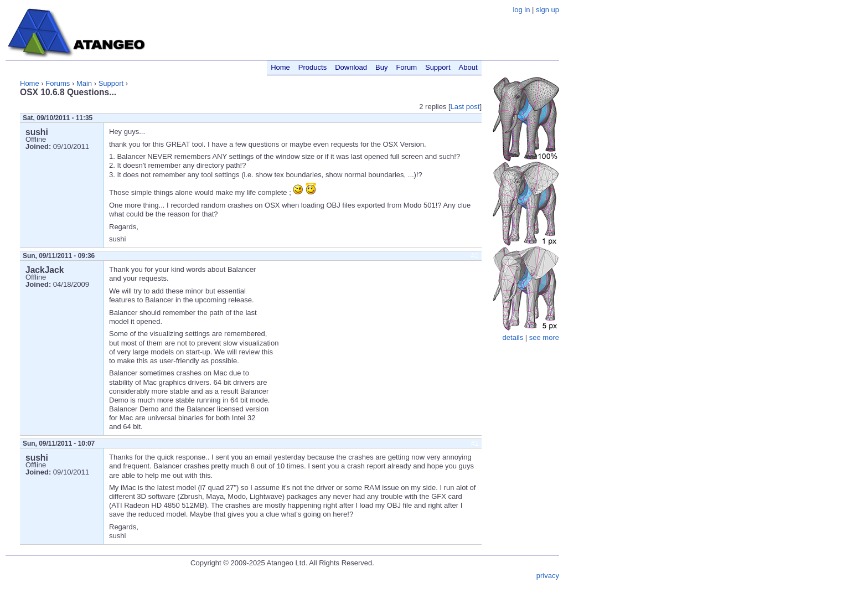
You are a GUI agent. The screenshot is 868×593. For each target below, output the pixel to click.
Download (351, 67)
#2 (475, 443)
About (468, 67)
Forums (58, 83)
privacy (548, 576)
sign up (547, 10)
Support (111, 83)
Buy (381, 67)
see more (544, 337)
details (513, 337)
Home (30, 83)
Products (312, 67)
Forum (406, 67)
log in (521, 10)
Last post (465, 107)
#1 (475, 256)
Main (84, 83)
